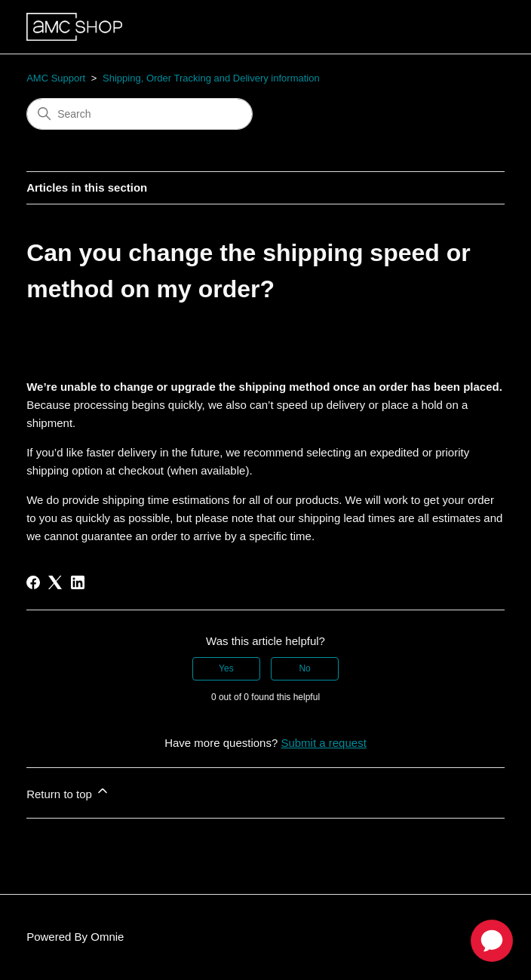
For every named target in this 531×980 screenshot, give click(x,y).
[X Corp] (55, 582)
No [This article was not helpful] (304, 668)
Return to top (68, 792)
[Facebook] (33, 582)
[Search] (140, 114)
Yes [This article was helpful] (226, 668)
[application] (492, 941)
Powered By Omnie (75, 937)
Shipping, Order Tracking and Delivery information (211, 78)
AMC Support (56, 78)
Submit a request (323, 743)
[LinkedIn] (78, 582)
